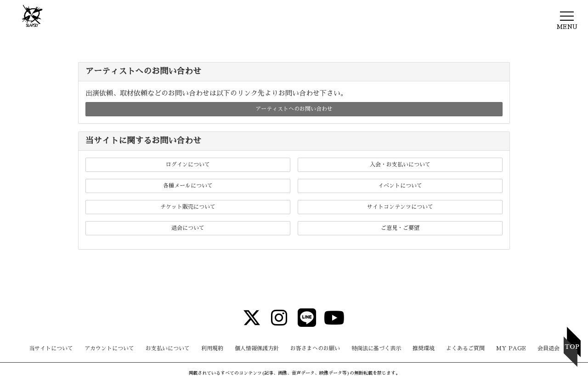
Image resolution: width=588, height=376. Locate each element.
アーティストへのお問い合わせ (294, 109)
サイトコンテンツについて (400, 207)
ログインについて (188, 165)
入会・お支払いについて (400, 165)
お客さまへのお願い (315, 348)
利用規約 (212, 348)
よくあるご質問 (465, 348)
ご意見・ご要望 (400, 228)
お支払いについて (168, 348)
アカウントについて (109, 348)
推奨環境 (424, 348)
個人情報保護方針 (257, 348)
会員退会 (548, 348)
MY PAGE (511, 348)
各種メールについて (188, 186)
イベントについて (400, 186)
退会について (188, 228)
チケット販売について (188, 207)
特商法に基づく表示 (376, 348)
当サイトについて (51, 348)
